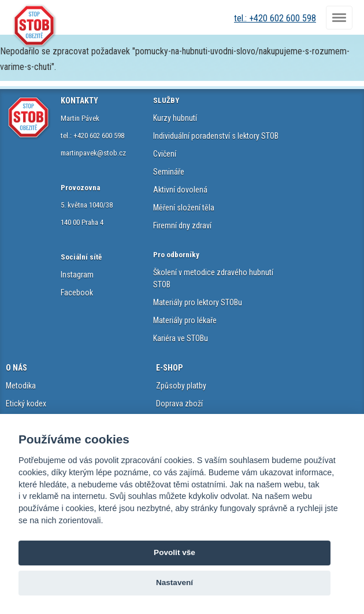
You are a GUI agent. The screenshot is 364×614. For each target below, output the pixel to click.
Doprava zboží (179, 404)
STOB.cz (35, 26)
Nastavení (174, 582)
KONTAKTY (79, 101)
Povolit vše (174, 552)
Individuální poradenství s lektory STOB (216, 136)
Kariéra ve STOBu (181, 338)
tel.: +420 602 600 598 (275, 18)
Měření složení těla (184, 208)
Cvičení (165, 154)
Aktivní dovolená (180, 190)
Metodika (21, 386)
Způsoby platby (181, 386)
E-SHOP (169, 368)
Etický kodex (26, 404)
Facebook (77, 293)
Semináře (169, 172)
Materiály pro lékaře (185, 320)
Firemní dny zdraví (182, 225)
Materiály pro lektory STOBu (198, 302)
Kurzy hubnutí (175, 118)
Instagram (77, 275)
